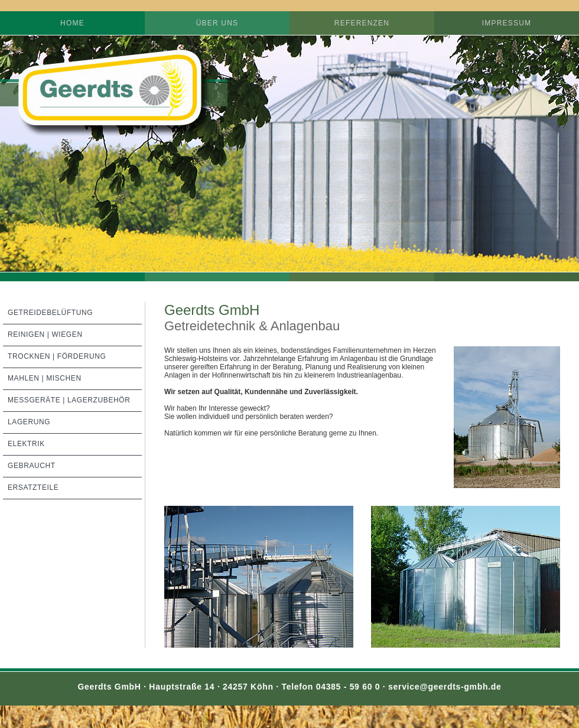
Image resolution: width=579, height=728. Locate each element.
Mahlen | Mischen (45, 378)
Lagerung (29, 422)
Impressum (507, 23)
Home (72, 23)
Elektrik (26, 444)
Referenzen (362, 23)
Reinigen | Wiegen (45, 334)
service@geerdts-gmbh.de (443, 687)
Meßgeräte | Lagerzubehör (69, 400)
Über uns (217, 23)
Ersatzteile (33, 487)
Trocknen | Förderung (57, 356)
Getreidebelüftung (50, 313)
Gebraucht (32, 466)
